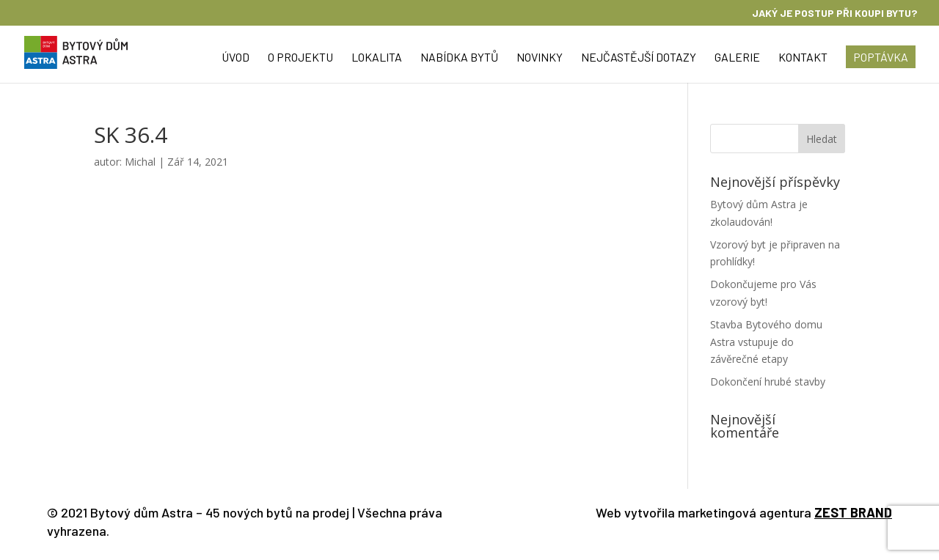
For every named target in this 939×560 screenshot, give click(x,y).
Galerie (737, 58)
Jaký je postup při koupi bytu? (834, 14)
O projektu (300, 58)
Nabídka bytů (459, 58)
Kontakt (803, 58)
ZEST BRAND (853, 512)
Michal (140, 162)
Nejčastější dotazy (639, 58)
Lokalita (377, 58)
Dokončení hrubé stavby (768, 382)
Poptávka (881, 57)
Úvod (235, 58)
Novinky (540, 58)
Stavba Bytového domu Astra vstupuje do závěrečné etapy (766, 342)
